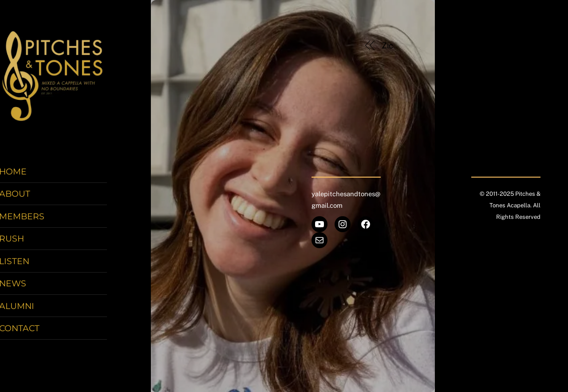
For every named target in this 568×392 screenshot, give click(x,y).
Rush (25, 241)
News (26, 286)
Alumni (30, 308)
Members (35, 219)
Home (27, 174)
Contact (33, 331)
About (28, 196)
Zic (388, 46)
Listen (28, 263)
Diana (501, 46)
